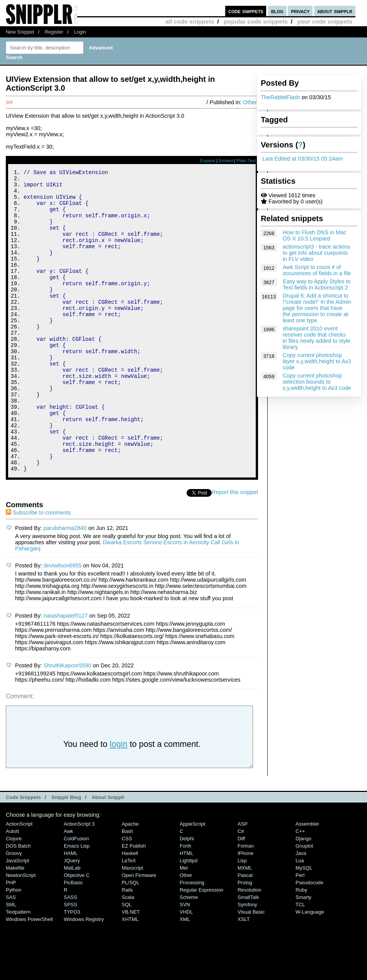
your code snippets (325, 21)
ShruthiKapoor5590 (68, 722)
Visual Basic (251, 969)
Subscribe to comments (38, 569)
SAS (11, 954)
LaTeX (129, 917)
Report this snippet (235, 549)
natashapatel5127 (66, 672)
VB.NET (131, 969)
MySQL (304, 925)
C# (241, 888)
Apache (130, 881)
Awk (68, 888)
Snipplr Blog (66, 854)
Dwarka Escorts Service (132, 599)
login (119, 801)
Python (14, 947)
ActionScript (19, 881)
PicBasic (73, 939)
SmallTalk (248, 954)
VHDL (186, 969)
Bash (127, 888)
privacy (300, 11)
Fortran (246, 903)
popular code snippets (256, 21)
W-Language (310, 969)
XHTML (130, 976)
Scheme (189, 954)
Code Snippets (23, 854)
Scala (128, 954)
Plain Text (246, 161)
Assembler (307, 881)
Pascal (245, 932)
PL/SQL (130, 939)
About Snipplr (108, 854)
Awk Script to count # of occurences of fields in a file (317, 270)
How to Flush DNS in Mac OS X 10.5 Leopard (315, 235)
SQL (127, 961)
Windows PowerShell (29, 976)
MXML (245, 925)
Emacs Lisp (77, 903)
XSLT (244, 976)
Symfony (247, 961)
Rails (127, 947)
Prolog (245, 939)
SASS (71, 954)
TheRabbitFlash (280, 97)
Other (250, 102)
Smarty (303, 954)
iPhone (246, 910)
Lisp (242, 917)
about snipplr (335, 11)
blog (277, 11)
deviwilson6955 (63, 622)
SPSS (71, 961)
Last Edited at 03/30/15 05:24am (302, 159)
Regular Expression (201, 947)
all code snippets (190, 21)
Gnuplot (304, 903)
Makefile (15, 925)
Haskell (130, 910)
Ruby (301, 947)
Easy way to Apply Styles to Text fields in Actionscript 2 (317, 284)
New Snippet (20, 32)
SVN (185, 961)
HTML (186, 910)
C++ (300, 888)
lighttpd (189, 917)
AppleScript (192, 881)
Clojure (14, 895)
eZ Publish (134, 903)
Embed (226, 161)
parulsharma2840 (65, 585)
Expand (208, 161)
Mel (184, 925)
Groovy (14, 910)
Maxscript (132, 925)
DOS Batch (18, 903)
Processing (192, 939)
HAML (71, 910)
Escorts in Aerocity (186, 599)
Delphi (187, 895)
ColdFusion (76, 895)
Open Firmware (139, 932)
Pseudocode (309, 939)
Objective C (77, 932)
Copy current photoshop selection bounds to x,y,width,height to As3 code (317, 382)
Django (303, 895)
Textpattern (18, 969)
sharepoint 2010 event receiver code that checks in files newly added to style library (317, 338)
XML (185, 976)
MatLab (72, 925)
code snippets (246, 11)
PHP (11, 939)
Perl (300, 932)
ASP (243, 881)
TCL (300, 961)
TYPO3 (72, 969)
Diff (241, 895)
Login (80, 32)
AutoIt (12, 888)
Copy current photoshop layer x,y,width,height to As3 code (317, 361)
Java (301, 910)
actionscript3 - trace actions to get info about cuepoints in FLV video (317, 253)
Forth (185, 903)
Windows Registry (84, 976)
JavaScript (17, 917)
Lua (300, 917)
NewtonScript (21, 932)
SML (11, 961)
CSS (127, 895)
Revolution (249, 947)
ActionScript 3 (79, 881)
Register (54, 32)
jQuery (72, 917)
